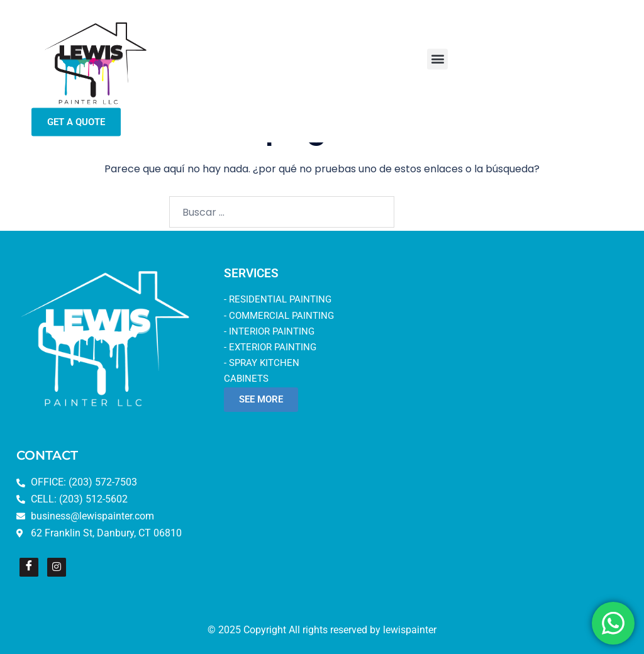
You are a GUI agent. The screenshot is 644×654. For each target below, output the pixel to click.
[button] (437, 52)
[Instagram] (57, 567)
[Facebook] (29, 567)
